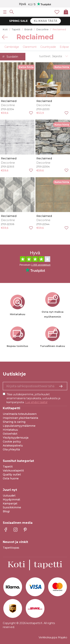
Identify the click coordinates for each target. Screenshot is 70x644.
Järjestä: (57, 56)
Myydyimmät (11, 500)
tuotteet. (45, 56)
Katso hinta (26, 67)
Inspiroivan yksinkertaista (20, 418)
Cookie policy (12, 442)
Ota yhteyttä (11, 449)
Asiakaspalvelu (13, 446)
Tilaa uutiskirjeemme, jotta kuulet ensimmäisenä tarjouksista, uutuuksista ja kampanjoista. (33, 398)
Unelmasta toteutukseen (20, 414)
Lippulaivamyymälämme (19, 426)
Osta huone (11, 478)
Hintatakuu (10, 430)
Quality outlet (12, 474)
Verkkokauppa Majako (53, 637)
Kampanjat (10, 503)
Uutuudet (9, 496)
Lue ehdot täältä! (36, 402)
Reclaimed (9, 101)
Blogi (6, 511)
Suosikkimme (12, 507)
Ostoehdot (10, 434)
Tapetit (8, 467)
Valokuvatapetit (13, 471)
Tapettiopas (11, 548)
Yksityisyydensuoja (16, 438)
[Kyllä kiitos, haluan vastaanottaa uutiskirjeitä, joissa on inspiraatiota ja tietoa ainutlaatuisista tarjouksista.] (35, 386)
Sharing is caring (14, 422)
